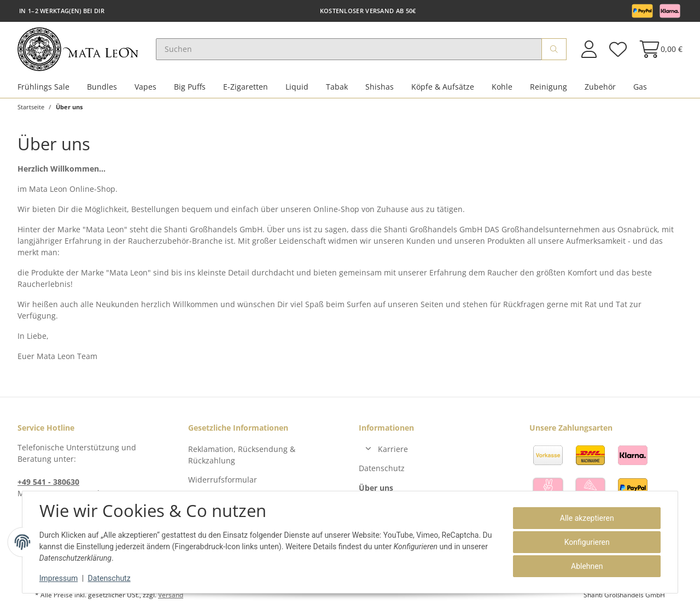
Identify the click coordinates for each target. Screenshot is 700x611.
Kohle (502, 87)
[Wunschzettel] (617, 49)
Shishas (380, 87)
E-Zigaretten (246, 87)
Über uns (376, 488)
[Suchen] (349, 49)
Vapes (145, 87)
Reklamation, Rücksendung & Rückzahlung (242, 455)
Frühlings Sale (43, 87)
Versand (171, 595)
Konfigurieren (587, 542)
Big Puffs (190, 87)
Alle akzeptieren (587, 518)
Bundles (102, 87)
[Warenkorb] (658, 49)
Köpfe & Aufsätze (443, 87)
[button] (589, 49)
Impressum (59, 578)
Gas (640, 87)
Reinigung (549, 87)
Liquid (297, 87)
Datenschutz (382, 468)
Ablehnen (586, 566)
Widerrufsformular (223, 480)
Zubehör (600, 87)
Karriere (393, 449)
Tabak (337, 87)
